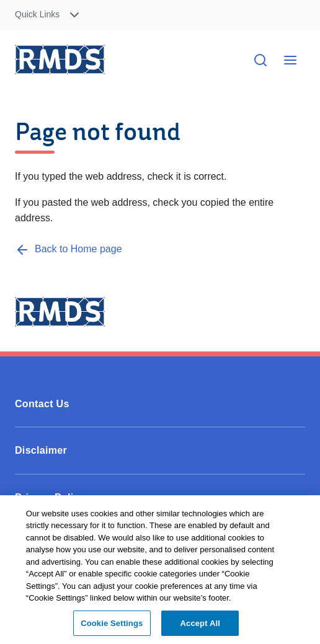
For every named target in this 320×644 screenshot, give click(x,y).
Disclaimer (41, 450)
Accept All (200, 627)
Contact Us (42, 404)
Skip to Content (300, 15)
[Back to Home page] (69, 249)
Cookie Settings (112, 627)
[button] (84, 15)
